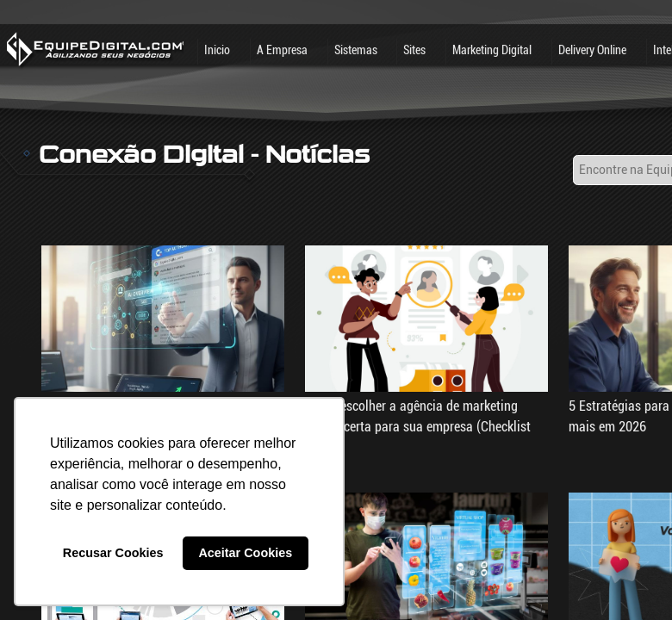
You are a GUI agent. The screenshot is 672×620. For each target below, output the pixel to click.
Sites (414, 50)
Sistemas (356, 50)
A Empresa (282, 50)
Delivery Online (592, 50)
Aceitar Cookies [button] (245, 553)
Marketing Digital (492, 50)
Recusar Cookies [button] (113, 553)
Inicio (217, 50)
